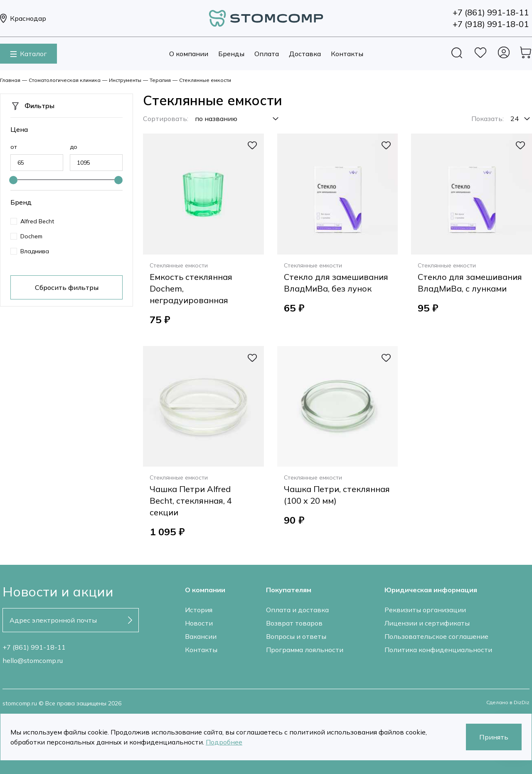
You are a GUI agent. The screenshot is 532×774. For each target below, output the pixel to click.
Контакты (347, 54)
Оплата (267, 54)
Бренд (21, 202)
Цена (19, 129)
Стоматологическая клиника (65, 80)
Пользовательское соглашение (436, 636)
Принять (494, 737)
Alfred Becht (37, 221)
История (199, 610)
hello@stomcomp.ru (33, 660)
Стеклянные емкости (205, 80)
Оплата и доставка (297, 610)
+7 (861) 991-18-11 (34, 647)
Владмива (35, 251)
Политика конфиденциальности (438, 650)
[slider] (13, 180)
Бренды (231, 54)
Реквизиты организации (425, 610)
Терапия (160, 80)
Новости (199, 623)
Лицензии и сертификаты (427, 623)
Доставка (305, 54)
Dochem (31, 236)
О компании (189, 54)
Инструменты (125, 80)
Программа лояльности (305, 650)
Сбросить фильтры (67, 287)
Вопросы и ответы (296, 636)
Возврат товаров (294, 623)
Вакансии (201, 636)
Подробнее (224, 742)
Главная (10, 80)
